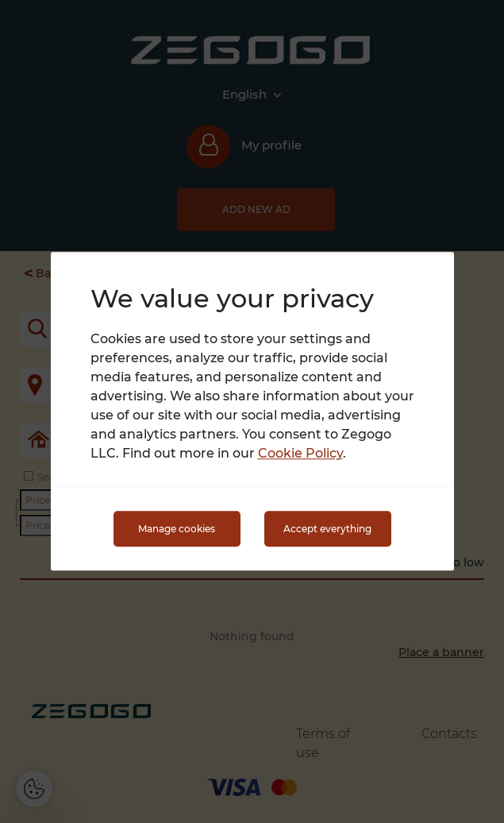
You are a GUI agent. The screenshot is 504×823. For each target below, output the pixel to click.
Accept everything (327, 529)
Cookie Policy (300, 454)
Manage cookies (177, 529)
